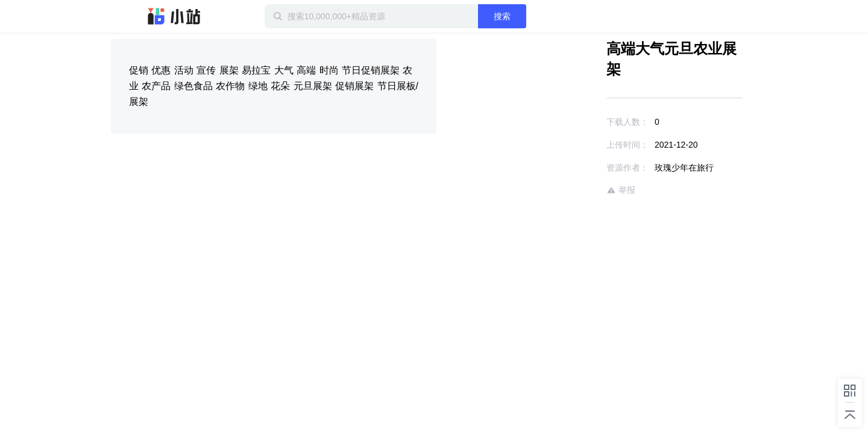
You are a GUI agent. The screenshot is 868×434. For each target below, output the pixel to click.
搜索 (541, 16)
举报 (586, 170)
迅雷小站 (174, 16)
